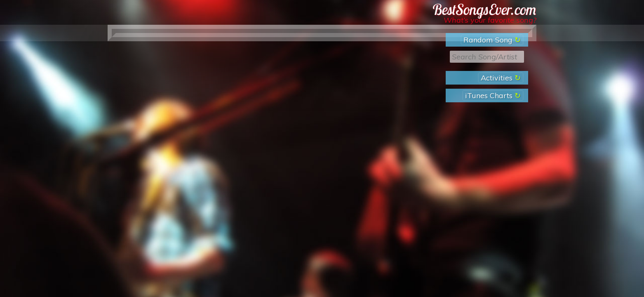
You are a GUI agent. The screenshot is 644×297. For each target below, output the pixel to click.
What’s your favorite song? (490, 20)
